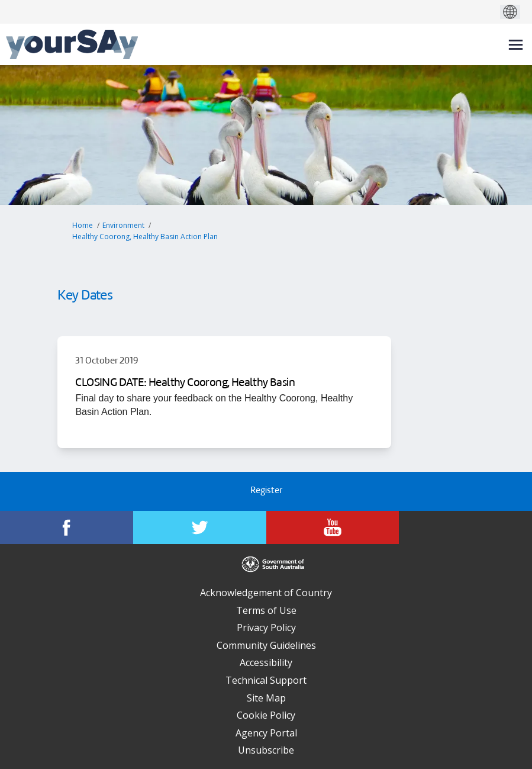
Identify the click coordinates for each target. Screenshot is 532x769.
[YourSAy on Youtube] (333, 527)
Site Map (266, 698)
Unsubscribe (266, 750)
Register (266, 491)
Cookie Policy (266, 715)
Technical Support (266, 680)
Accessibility (266, 662)
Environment (123, 225)
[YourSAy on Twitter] (200, 527)
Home (83, 225)
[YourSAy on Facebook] (67, 527)
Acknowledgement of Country (266, 593)
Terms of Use (266, 610)
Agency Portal (266, 733)
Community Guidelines (266, 645)
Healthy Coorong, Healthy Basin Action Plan (145, 237)
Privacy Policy (266, 628)
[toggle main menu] (516, 45)
